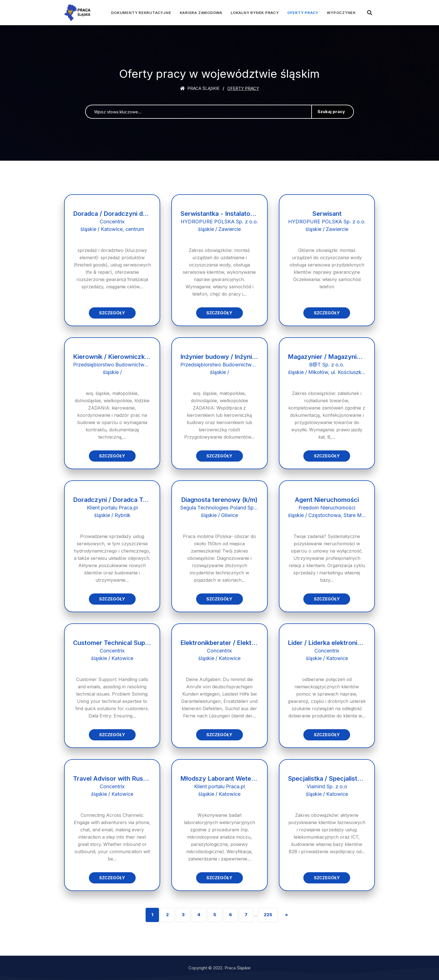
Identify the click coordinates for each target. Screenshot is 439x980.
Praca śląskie (200, 88)
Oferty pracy (303, 13)
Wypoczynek (341, 13)
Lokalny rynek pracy (255, 13)
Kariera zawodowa (201, 13)
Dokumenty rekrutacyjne (141, 13)
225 (268, 915)
